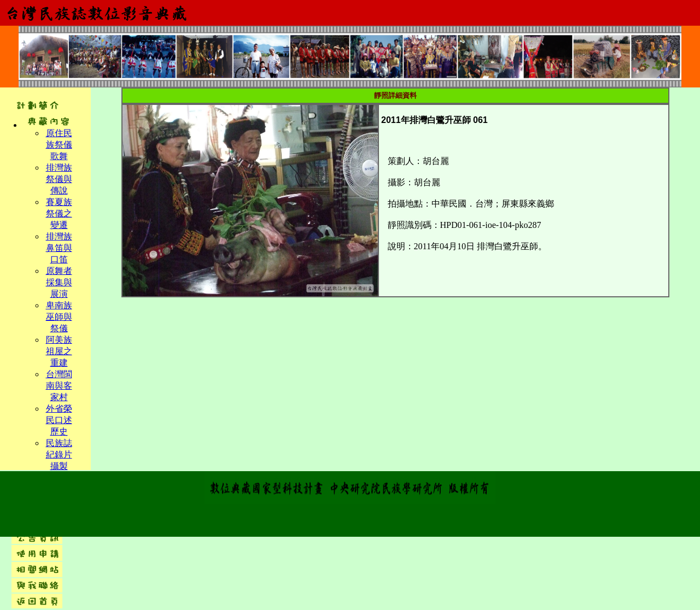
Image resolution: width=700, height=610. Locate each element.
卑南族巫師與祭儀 (59, 317)
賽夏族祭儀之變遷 (59, 213)
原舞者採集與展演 (59, 282)
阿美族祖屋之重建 (59, 351)
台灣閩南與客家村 (59, 386)
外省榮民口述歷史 (59, 420)
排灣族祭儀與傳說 (59, 179)
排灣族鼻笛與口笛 (59, 248)
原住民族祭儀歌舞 (59, 145)
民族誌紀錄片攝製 (59, 454)
